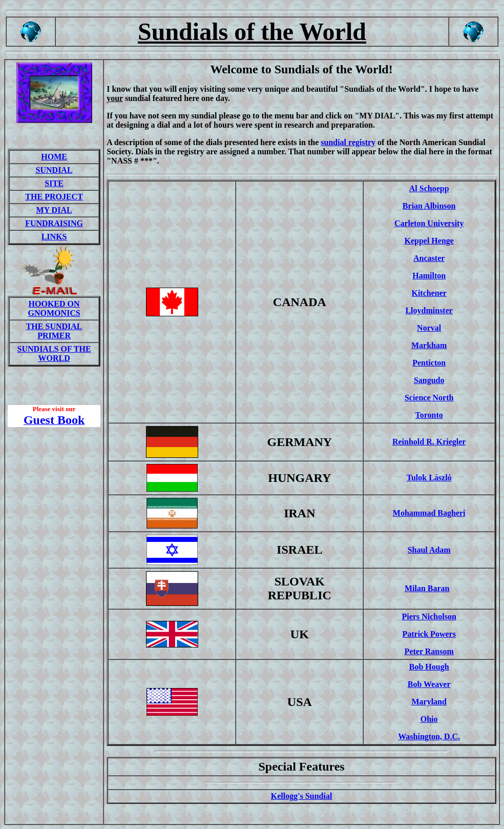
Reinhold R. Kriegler (429, 442)
